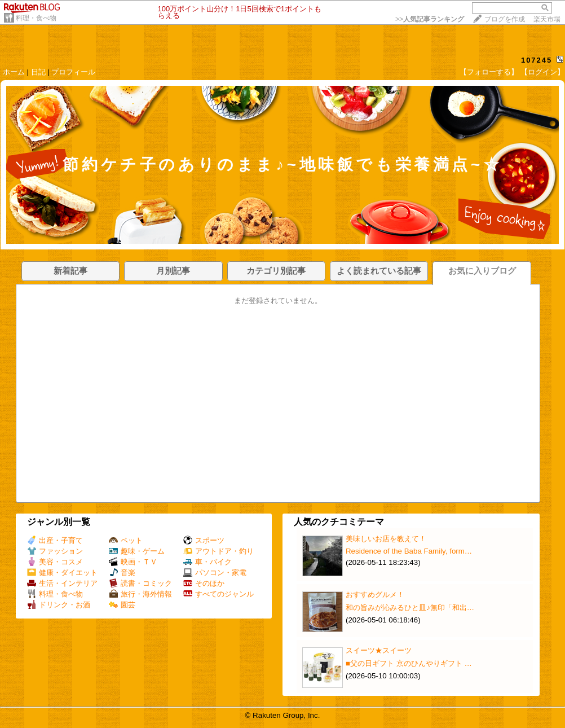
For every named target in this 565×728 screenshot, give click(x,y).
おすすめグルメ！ (375, 595)
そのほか (204, 583)
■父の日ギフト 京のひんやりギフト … (409, 663)
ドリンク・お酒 (59, 605)
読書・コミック (140, 583)
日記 (38, 72)
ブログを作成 (505, 19)
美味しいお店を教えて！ (386, 539)
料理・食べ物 (36, 18)
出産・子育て (55, 540)
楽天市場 (547, 19)
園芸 (122, 605)
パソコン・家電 (215, 573)
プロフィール (73, 72)
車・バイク (208, 562)
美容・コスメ (55, 562)
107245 (537, 60)
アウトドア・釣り (219, 551)
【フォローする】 (489, 72)
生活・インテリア (62, 583)
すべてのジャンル (219, 594)
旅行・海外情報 (140, 594)
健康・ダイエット (62, 573)
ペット (126, 540)
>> (430, 19)
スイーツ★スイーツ (379, 650)
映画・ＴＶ (133, 562)
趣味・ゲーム (137, 551)
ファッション (55, 551)
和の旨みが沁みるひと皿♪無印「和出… (410, 608)
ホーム (14, 72)
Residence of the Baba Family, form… (409, 551)
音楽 (122, 573)
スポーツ (204, 540)
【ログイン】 (542, 72)
